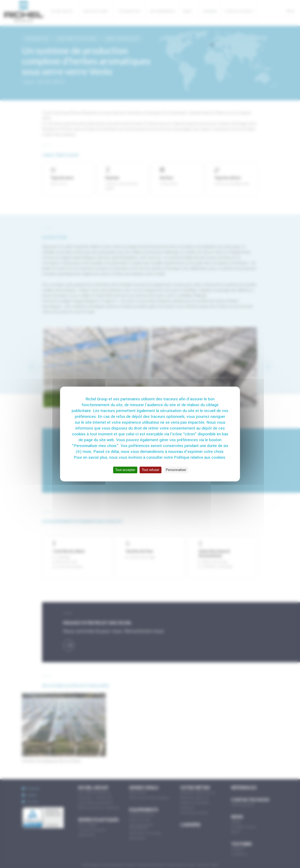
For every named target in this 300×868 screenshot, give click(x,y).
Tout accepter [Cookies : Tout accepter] (125, 470)
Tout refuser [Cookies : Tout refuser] (150, 470)
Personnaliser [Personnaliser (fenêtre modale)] (176, 470)
